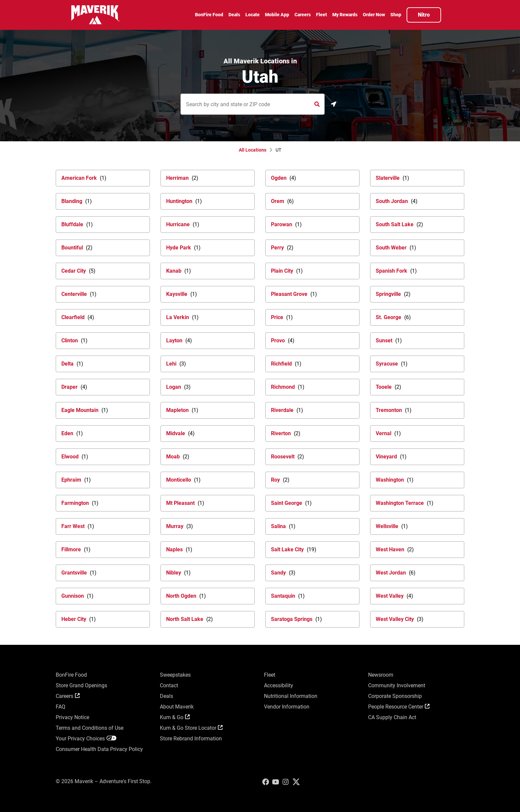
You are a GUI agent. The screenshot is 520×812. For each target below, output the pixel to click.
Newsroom (381, 675)
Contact (169, 685)
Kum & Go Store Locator (191, 728)
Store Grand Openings (81, 685)
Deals (166, 696)
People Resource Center (399, 707)
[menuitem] (209, 16)
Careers (68, 696)
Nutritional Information (291, 696)
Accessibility (279, 685)
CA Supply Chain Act (392, 717)
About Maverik (177, 707)
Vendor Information (287, 707)
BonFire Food (71, 675)
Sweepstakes (175, 675)
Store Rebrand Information (191, 739)
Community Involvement (397, 685)
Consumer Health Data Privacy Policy (99, 749)
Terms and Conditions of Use (90, 728)
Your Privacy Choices (86, 739)
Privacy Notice (72, 717)
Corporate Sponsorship (395, 696)
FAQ (61, 707)
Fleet (270, 675)
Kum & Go (175, 717)
